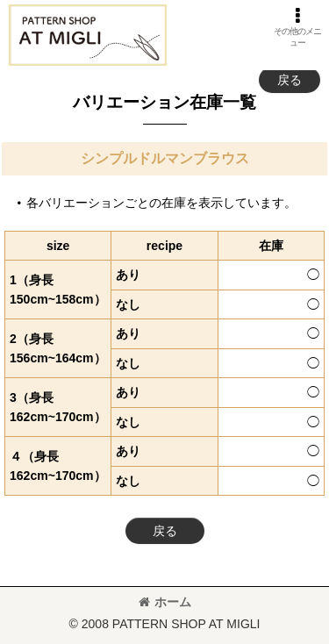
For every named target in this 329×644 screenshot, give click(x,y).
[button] (298, 27)
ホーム (165, 602)
